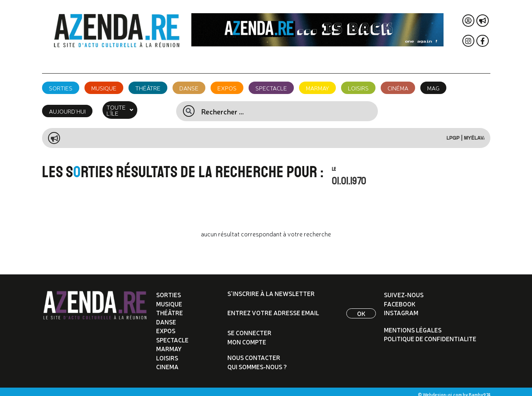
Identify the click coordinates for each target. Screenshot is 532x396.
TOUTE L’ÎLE (126, 107)
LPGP (459, 132)
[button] (126, 107)
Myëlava (481, 132)
